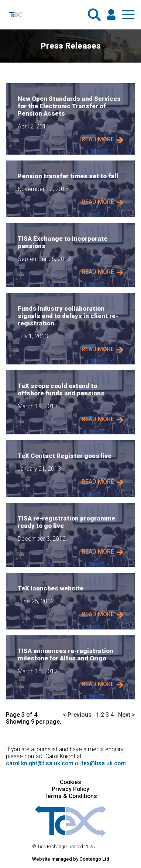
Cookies (70, 782)
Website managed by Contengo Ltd (71, 859)
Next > (127, 715)
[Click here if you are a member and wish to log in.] (111, 15)
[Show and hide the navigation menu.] (128, 15)
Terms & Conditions (71, 796)
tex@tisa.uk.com (104, 763)
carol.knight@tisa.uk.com (40, 763)
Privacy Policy (70, 789)
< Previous (77, 715)
